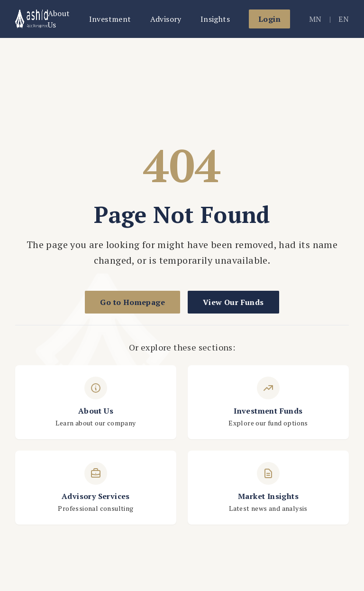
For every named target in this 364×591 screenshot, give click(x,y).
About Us (59, 19)
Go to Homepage (132, 302)
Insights (215, 19)
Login (269, 19)
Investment (110, 19)
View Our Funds (233, 302)
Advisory (166, 19)
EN (344, 19)
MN (315, 19)
